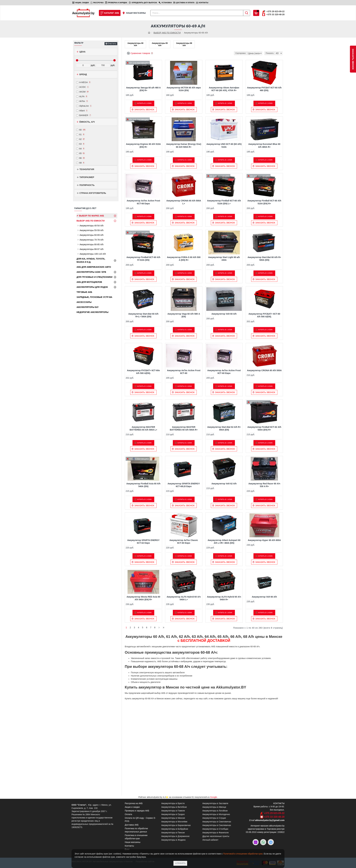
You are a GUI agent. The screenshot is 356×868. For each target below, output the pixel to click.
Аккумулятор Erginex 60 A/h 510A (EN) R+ (143, 146)
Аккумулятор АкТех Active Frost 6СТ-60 (184, 372)
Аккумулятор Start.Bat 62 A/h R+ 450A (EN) (224, 429)
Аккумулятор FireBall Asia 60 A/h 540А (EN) (143, 485)
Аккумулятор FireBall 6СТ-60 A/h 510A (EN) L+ (224, 202)
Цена (82, 52)
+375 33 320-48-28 (274, 817)
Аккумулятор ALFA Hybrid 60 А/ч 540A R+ (224, 598)
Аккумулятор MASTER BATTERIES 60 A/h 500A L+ (143, 429)
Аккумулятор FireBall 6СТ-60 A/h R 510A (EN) (143, 259)
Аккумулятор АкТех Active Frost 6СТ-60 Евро (224, 372)
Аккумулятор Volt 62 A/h (224, 484)
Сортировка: (224, 54)
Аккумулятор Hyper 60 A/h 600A (264, 540)
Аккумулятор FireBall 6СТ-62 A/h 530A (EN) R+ (264, 429)
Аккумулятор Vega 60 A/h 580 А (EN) (184, 316)
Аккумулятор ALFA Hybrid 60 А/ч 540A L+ (184, 598)
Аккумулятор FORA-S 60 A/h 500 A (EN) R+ (184, 259)
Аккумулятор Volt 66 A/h (264, 597)
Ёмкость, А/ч (87, 122)
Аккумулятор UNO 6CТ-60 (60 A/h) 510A (224, 146)
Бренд (83, 74)
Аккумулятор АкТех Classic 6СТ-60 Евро (184, 542)
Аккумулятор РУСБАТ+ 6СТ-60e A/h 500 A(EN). (143, 372)
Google (214, 797)
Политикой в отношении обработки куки (243, 854)
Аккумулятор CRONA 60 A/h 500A (264, 371)
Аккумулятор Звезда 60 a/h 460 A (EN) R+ (143, 89)
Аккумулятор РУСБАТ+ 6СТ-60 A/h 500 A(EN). (264, 316)
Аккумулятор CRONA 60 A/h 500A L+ (184, 202)
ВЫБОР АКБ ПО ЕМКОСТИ (167, 33)
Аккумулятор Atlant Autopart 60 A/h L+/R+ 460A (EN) (224, 542)
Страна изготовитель (93, 193)
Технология (87, 169)
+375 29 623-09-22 (274, 813)
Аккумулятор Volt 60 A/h (224, 314)
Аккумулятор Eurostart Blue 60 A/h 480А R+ (264, 146)
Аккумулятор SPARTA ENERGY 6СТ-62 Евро (143, 542)
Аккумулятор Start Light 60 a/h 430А (224, 259)
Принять (181, 863)
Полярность (87, 185)
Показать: (271, 54)
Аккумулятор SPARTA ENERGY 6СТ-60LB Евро (184, 485)
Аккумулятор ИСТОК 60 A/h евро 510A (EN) (184, 89)
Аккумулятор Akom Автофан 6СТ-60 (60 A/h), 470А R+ (224, 89)
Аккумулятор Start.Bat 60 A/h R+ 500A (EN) (264, 259)
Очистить (112, 44)
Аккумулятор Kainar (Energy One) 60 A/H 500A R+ (184, 146)
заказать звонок (353, 59)
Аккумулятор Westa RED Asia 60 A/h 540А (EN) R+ (143, 598)
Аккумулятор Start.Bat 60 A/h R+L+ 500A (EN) (143, 316)
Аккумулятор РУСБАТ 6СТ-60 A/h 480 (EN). (264, 89)
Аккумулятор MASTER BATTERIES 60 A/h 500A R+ (184, 429)
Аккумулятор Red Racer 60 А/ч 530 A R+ (264, 485)
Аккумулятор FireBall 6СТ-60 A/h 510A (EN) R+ (264, 202)
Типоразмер (87, 177)
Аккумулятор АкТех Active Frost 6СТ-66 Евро (143, 202)
